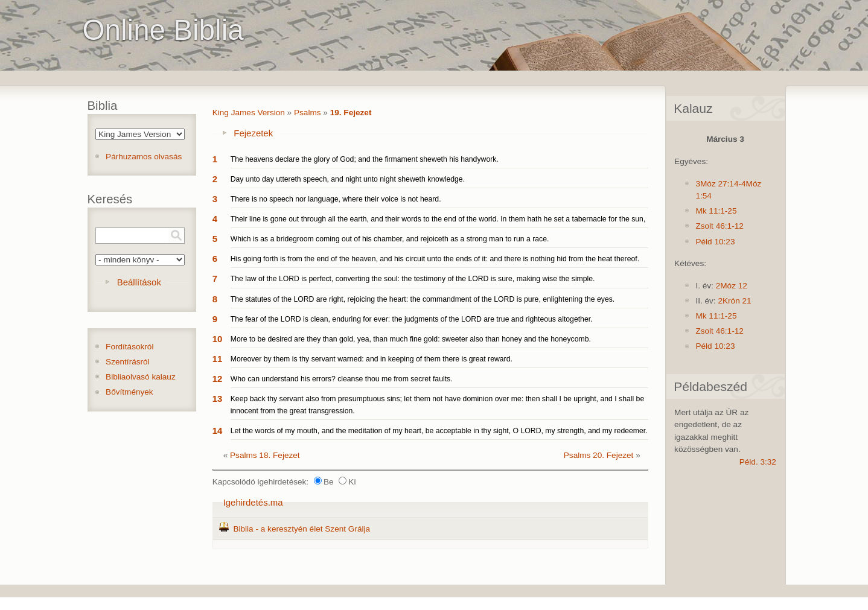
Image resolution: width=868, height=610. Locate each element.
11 (218, 359)
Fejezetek (253, 133)
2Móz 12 (732, 286)
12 (218, 379)
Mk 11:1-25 (716, 211)
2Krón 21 (734, 301)
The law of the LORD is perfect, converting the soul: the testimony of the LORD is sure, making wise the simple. (413, 279)
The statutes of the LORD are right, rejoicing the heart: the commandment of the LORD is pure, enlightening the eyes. (423, 299)
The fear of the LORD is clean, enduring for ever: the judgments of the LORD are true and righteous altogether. (412, 319)
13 (218, 399)
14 (218, 430)
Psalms (308, 113)
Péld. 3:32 (758, 462)
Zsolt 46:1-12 (719, 226)
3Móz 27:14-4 (720, 184)
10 (218, 339)
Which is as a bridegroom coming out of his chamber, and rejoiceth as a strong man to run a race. (390, 239)
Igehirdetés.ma (253, 502)
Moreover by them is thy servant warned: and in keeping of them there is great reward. (372, 359)
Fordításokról (129, 347)
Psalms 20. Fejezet (599, 455)
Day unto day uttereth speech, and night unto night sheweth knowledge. (348, 179)
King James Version (249, 113)
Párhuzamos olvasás (144, 157)
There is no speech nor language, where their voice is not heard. (336, 199)
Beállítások (139, 282)
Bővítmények (129, 392)
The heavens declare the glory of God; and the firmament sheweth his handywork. (365, 159)
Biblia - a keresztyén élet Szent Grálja (302, 529)
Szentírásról (128, 362)
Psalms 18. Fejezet (265, 455)
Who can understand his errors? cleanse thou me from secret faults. (342, 379)
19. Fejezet (351, 113)
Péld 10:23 (715, 242)
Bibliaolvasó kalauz (141, 377)
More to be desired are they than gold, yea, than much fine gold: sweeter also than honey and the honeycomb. (411, 339)
